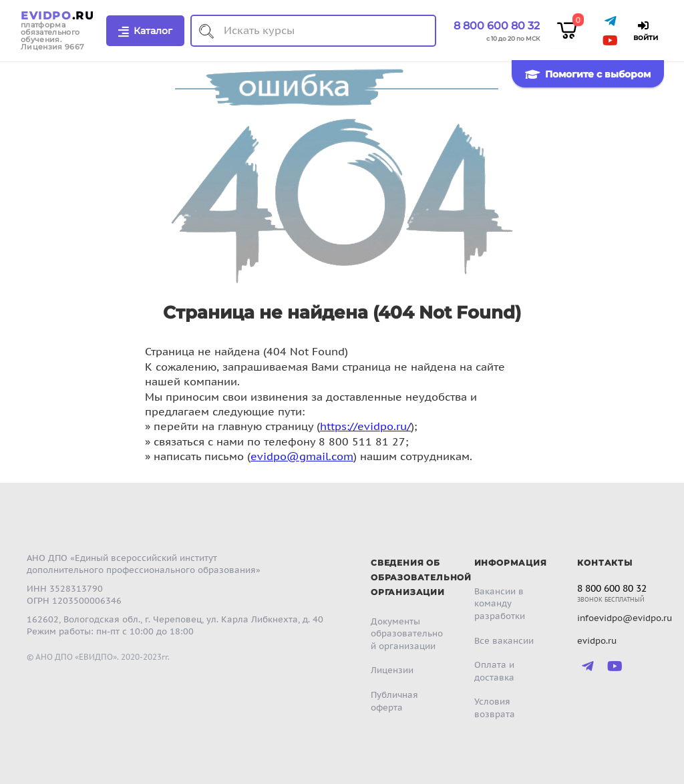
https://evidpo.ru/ (365, 426)
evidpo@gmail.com (302, 456)
